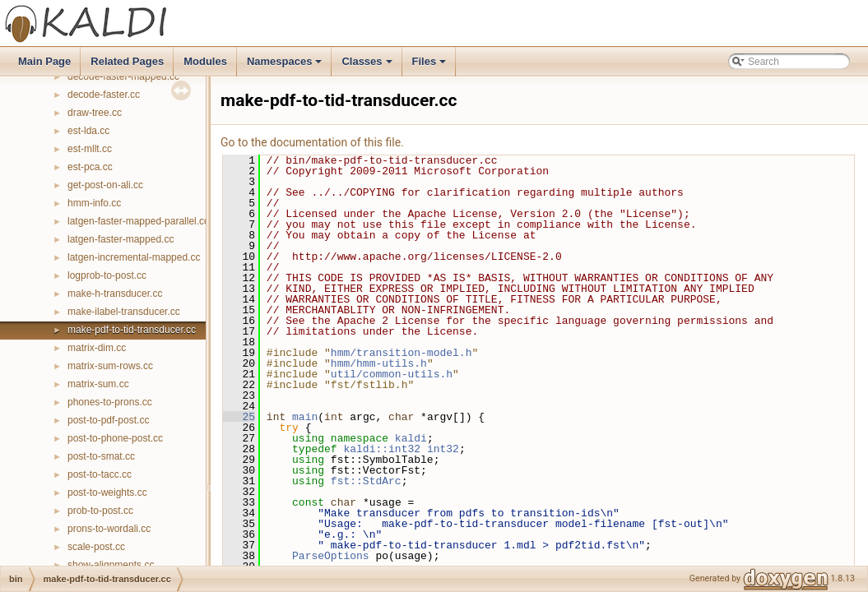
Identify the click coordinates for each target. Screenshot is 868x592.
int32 (443, 449)
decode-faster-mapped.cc (123, 76)
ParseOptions (331, 556)
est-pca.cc (90, 167)
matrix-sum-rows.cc (110, 366)
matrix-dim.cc (97, 348)
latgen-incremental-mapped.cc (134, 257)
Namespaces (286, 66)
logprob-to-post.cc (107, 275)
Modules (205, 61)
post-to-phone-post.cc (115, 438)
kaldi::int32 (382, 449)
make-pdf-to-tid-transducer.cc (132, 330)
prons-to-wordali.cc (109, 529)
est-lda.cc (88, 131)
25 (239, 417)
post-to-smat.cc (101, 456)
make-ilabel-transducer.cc (124, 312)
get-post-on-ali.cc (105, 185)
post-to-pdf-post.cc (108, 420)
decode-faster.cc (104, 95)
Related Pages (127, 61)
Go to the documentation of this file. (312, 142)
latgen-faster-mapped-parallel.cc (138, 221)
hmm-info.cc (94, 203)
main (305, 417)
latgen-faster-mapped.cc (121, 239)
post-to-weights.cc (107, 493)
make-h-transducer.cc (115, 294)
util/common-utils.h (392, 374)
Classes (368, 66)
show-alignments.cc (111, 565)
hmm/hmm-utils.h (379, 363)
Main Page (44, 61)
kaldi (411, 438)
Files (431, 66)
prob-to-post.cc (100, 511)
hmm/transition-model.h (402, 353)
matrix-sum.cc (98, 384)
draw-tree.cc (95, 113)
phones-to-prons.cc (110, 402)
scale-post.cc (96, 547)
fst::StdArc (366, 481)
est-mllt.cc (90, 149)
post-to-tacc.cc (100, 474)
